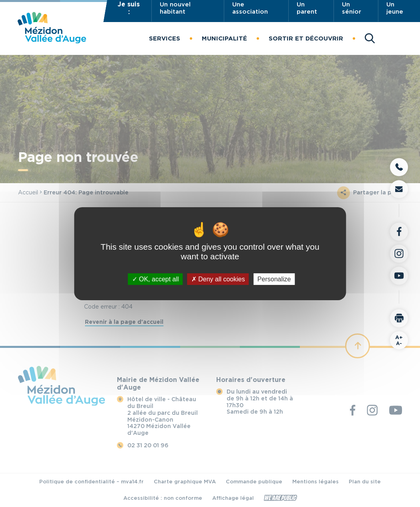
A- (399, 340)
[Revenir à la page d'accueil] (52, 41)
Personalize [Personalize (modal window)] (274, 279)
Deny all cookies (218, 279)
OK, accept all (156, 279)
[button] (165, 38)
